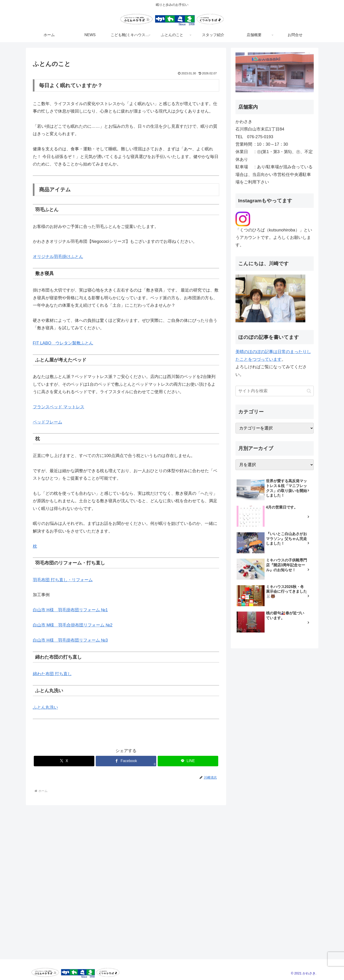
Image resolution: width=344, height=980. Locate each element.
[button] (309, 391)
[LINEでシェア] (188, 761)
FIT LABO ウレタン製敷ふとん (63, 343)
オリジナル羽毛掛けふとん (58, 257)
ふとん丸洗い (45, 707)
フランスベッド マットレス (59, 407)
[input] (275, 391)
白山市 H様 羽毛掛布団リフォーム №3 (70, 640)
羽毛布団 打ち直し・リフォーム (63, 580)
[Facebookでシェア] (126, 761)
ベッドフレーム (48, 422)
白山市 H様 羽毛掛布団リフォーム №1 (70, 610)
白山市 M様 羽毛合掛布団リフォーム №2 (73, 625)
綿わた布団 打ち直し (52, 674)
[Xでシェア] (64, 761)
